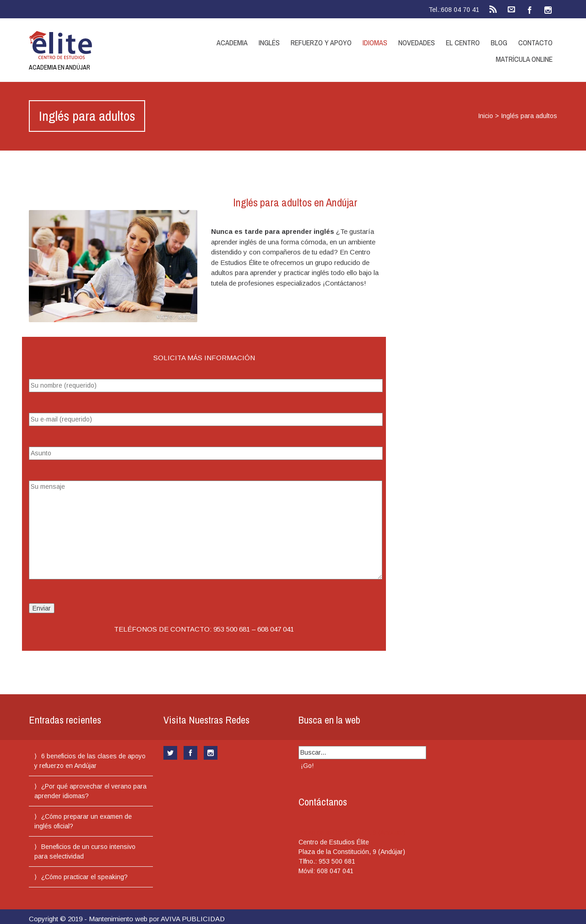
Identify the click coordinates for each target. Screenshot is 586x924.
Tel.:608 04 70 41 (454, 10)
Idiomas (375, 43)
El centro (463, 43)
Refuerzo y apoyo (321, 43)
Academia (232, 43)
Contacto (535, 43)
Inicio (486, 116)
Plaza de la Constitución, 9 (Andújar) (352, 832)
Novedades (417, 43)
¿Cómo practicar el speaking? (84, 877)
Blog (499, 43)
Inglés (269, 43)
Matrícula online (524, 59)
